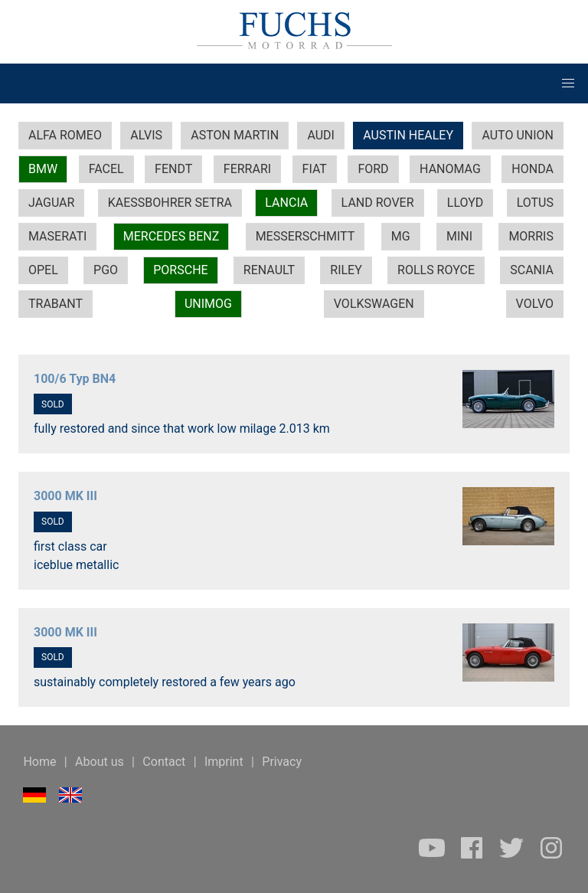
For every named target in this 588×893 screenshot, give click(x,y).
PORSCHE (180, 270)
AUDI (321, 135)
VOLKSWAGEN (374, 304)
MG (401, 236)
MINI (459, 236)
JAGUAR (51, 203)
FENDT (173, 169)
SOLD (53, 404)
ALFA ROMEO (65, 135)
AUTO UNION (518, 135)
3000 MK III (65, 496)
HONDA (532, 169)
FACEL (106, 169)
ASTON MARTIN (235, 135)
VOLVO (535, 304)
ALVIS (146, 135)
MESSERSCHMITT (305, 236)
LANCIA (286, 203)
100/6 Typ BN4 (75, 379)
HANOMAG (450, 169)
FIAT (315, 169)
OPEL (43, 270)
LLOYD (465, 203)
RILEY (346, 270)
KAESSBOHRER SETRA (170, 203)
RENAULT (269, 270)
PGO (106, 270)
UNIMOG (208, 304)
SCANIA (532, 270)
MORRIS (531, 236)
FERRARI (247, 169)
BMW (43, 169)
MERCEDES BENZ (171, 236)
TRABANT (56, 304)
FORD (373, 169)
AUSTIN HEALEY (408, 135)
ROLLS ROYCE (436, 270)
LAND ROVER (378, 203)
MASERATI (57, 236)
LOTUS (535, 203)
